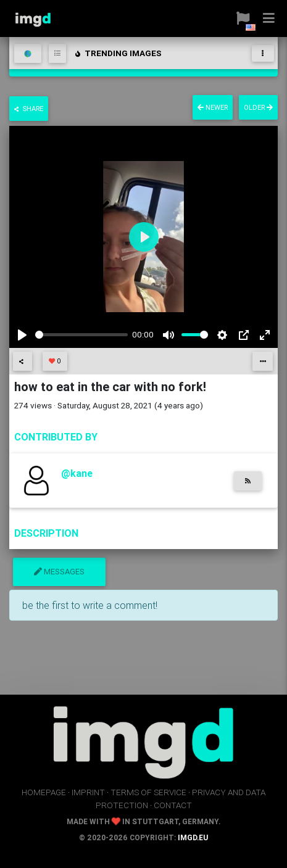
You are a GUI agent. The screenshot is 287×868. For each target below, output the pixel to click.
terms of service (148, 792)
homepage (44, 792)
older (258, 107)
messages (59, 572)
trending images (118, 53)
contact (173, 805)
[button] (243, 19)
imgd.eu (193, 837)
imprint (88, 792)
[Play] (22, 335)
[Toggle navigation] (263, 53)
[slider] (81, 335)
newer (213, 107)
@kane (77, 473)
